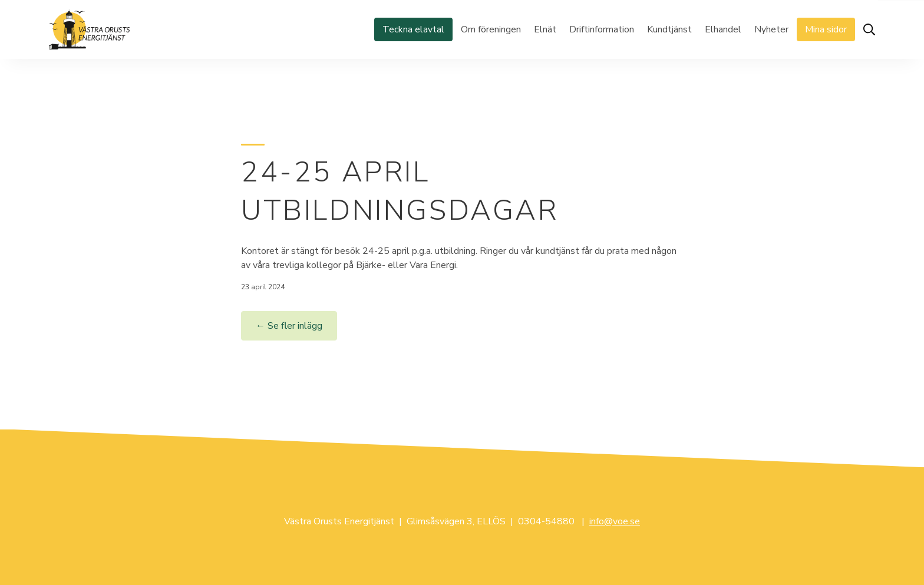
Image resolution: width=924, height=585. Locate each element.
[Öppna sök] (869, 29)
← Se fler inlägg (289, 326)
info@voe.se (615, 521)
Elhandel (723, 29)
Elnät (545, 29)
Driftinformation (602, 29)
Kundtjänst (669, 29)
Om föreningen (491, 29)
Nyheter (771, 29)
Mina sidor (826, 29)
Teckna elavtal (413, 29)
